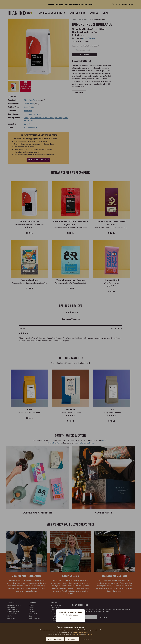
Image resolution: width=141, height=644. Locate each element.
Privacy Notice (76, 634)
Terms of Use (88, 634)
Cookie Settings (88, 639)
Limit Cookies (72, 639)
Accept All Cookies (55, 639)
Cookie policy (84, 632)
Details (76, 632)
